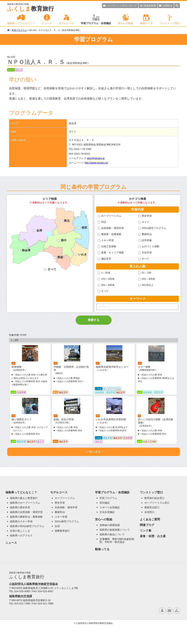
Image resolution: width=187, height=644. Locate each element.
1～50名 (104, 273)
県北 (65, 221)
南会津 (24, 250)
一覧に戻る (94, 470)
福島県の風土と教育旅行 (24, 516)
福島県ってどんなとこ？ (21, 19)
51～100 (145, 273)
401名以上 (146, 285)
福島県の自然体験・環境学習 (26, 530)
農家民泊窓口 (152, 525)
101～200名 (106, 279)
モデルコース (66, 19)
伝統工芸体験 (107, 246)
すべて (50, 269)
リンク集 (146, 549)
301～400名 (106, 285)
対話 (102, 222)
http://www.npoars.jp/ (96, 163)
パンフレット (120, 6)
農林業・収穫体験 (110, 234)
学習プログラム (19, 30)
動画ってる (147, 19)
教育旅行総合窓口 (154, 516)
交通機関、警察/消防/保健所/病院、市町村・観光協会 (117, 559)
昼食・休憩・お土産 (153, 554)
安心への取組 (126, 19)
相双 (83, 228)
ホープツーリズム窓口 (157, 521)
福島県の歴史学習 (20, 525)
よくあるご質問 (150, 537)
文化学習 (145, 253)
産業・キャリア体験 (111, 253)
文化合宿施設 (107, 530)
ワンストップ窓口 (170, 19)
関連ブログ (147, 543)
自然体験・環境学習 (111, 228)
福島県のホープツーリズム (25, 521)
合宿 (57, 544)
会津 (37, 230)
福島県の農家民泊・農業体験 (26, 535)
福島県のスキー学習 (21, 539)
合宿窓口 (149, 530)
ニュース (47, 19)
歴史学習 (145, 216)
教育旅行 (31, 7)
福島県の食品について (112, 552)
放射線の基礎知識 (110, 543)
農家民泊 (145, 234)
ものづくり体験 (149, 246)
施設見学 (105, 259)
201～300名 (147, 279)
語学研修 (145, 240)
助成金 (148, 6)
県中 (62, 240)
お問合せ (166, 6)
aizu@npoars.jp (96, 158)
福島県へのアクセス (21, 553)
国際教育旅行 (62, 549)
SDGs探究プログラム (152, 228)
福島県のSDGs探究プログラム (27, 544)
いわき (81, 254)
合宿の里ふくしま (20, 549)
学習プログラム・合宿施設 (96, 19)
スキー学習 (106, 240)
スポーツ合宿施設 (110, 525)
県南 (58, 257)
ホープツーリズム (110, 216)
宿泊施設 (105, 521)
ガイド (144, 222)
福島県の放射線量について (115, 548)
